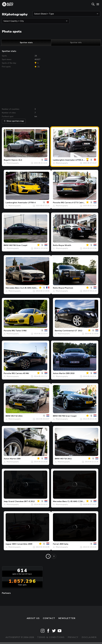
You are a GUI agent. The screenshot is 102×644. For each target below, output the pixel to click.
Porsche (57, 203)
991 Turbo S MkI (19, 331)
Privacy (73, 637)
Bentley (58, 331)
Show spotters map (14, 121)
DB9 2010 (70, 373)
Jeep (6, 501)
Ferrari (56, 544)
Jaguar (9, 544)
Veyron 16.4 (17, 160)
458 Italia (64, 544)
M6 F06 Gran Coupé (18, 245)
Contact (49, 618)
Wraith (68, 245)
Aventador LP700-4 (27, 203)
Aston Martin (59, 373)
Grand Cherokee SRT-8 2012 (21, 501)
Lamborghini (59, 160)
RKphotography (13, 163)
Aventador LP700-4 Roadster (79, 160)
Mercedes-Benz (13, 288)
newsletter (67, 618)
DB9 (18, 459)
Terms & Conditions (51, 637)
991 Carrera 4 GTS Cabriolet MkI (76, 203)
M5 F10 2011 (17, 416)
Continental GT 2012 (72, 331)
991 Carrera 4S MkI (20, 373)
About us (33, 618)
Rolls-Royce (59, 245)
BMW (6, 245)
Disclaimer (89, 637)
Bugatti (7, 160)
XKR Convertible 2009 (22, 544)
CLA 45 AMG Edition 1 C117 (33, 288)
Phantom (69, 288)
